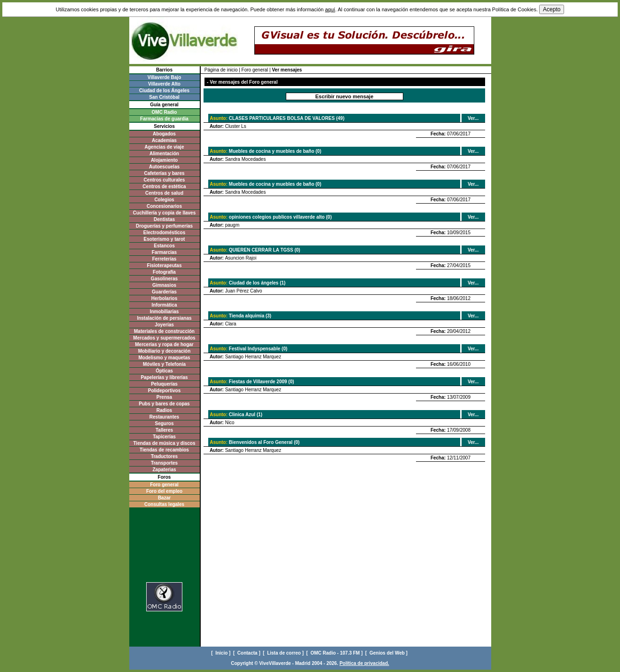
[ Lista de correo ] (284, 653)
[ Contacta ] (247, 653)
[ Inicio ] (221, 653)
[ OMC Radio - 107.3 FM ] (335, 653)
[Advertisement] (164, 548)
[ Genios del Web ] (387, 653)
